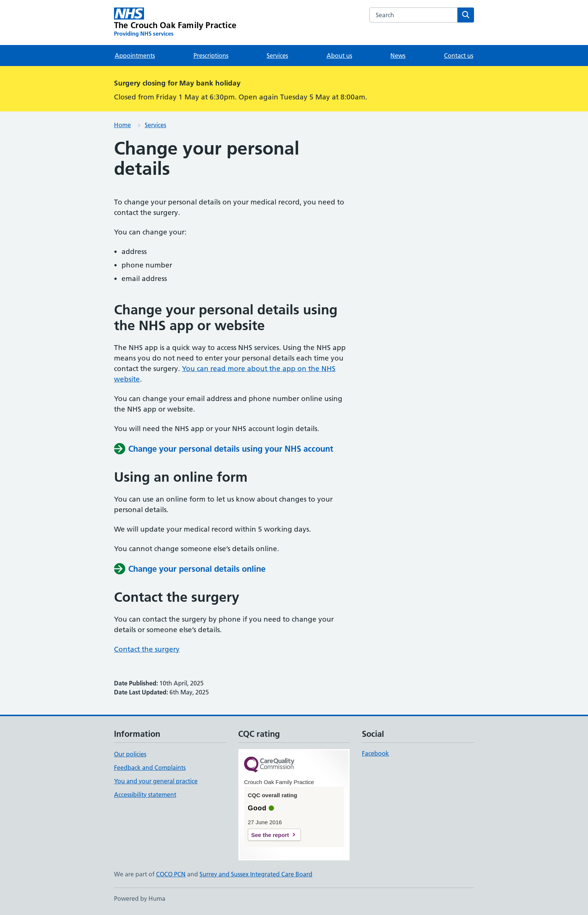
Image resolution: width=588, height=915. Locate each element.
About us (339, 56)
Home (122, 125)
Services (277, 56)
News (398, 56)
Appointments (135, 56)
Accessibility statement (145, 795)
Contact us (459, 56)
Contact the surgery (147, 649)
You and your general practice (156, 781)
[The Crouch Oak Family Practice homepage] (175, 23)
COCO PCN (171, 874)
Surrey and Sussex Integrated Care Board (256, 874)
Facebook (375, 753)
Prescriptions (211, 56)
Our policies (130, 754)
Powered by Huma (140, 898)
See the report (270, 835)
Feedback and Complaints (150, 768)
